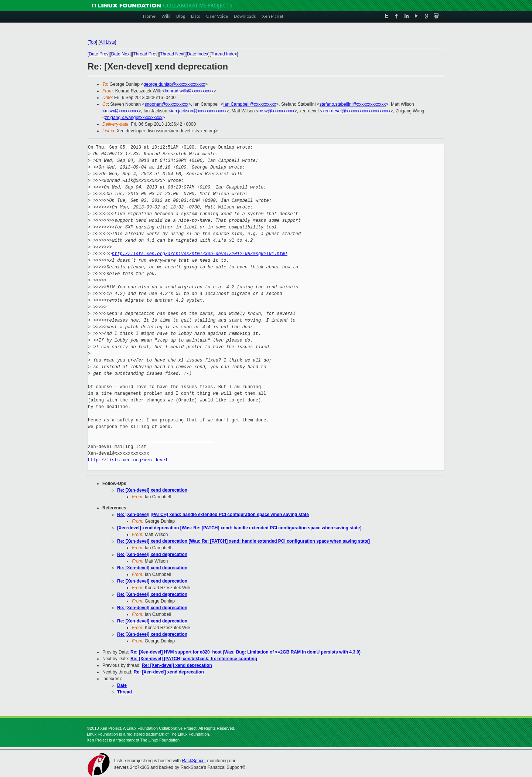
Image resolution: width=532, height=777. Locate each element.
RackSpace (193, 761)
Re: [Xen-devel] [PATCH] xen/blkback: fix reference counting (194, 659)
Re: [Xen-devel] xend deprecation (152, 490)
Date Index (198, 54)
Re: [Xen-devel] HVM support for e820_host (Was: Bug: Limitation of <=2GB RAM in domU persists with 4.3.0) (245, 652)
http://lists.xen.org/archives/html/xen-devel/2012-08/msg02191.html (200, 254)
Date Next (121, 54)
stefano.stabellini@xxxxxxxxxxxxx (353, 104)
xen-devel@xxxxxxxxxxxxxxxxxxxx (357, 111)
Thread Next (172, 54)
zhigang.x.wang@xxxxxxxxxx (134, 118)
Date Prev (98, 54)
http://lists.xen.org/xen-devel (128, 460)
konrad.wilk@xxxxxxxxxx (189, 91)
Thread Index (224, 54)
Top (92, 42)
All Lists (107, 42)
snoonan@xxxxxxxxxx (166, 104)
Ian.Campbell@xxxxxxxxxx (250, 104)
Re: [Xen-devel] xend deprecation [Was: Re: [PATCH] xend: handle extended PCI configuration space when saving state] (243, 541)
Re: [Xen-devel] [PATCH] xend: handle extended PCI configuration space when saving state (213, 515)
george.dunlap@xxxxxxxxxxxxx (174, 84)
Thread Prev (145, 54)
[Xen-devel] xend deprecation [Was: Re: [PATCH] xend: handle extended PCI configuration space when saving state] (239, 528)
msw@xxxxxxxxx (122, 111)
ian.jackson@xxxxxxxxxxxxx (199, 111)
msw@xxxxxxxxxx (277, 111)
